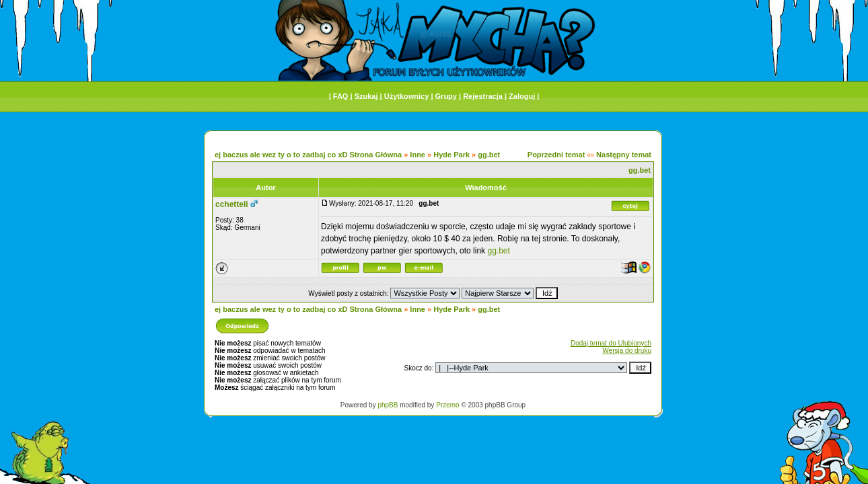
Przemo (447, 405)
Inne (418, 155)
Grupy (446, 96)
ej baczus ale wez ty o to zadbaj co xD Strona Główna (308, 155)
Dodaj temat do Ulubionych (611, 343)
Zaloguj (522, 96)
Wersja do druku (627, 351)
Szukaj (366, 96)
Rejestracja (483, 96)
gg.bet (489, 155)
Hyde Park (451, 155)
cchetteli (232, 204)
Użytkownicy (407, 96)
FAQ (341, 96)
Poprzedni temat (556, 155)
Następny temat (624, 155)
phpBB (388, 405)
